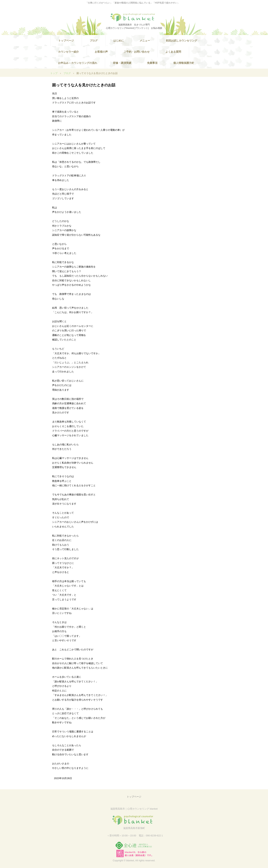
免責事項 (152, 63)
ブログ (94, 41)
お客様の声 (101, 52)
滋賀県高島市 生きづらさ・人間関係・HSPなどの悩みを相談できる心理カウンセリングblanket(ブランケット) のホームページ (134, 17)
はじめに (119, 41)
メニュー (145, 41)
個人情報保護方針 (184, 63)
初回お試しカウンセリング (181, 41)
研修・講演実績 (122, 63)
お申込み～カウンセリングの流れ (78, 63)
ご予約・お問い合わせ (137, 52)
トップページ (66, 41)
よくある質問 (173, 52)
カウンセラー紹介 (68, 52)
